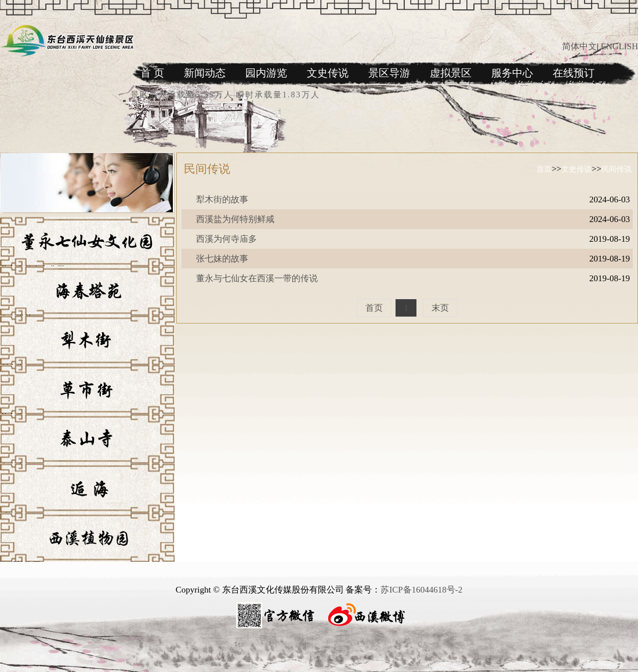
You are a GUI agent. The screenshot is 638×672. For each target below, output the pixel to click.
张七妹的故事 (222, 259)
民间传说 (617, 169)
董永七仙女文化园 (32, 270)
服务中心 (512, 73)
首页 (544, 169)
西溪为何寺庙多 (226, 239)
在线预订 (574, 73)
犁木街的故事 (222, 199)
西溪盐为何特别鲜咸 (235, 219)
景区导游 (389, 73)
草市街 (12, 418)
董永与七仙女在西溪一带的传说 (257, 278)
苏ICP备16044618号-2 (421, 590)
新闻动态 (205, 73)
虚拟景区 (451, 73)
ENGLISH (619, 46)
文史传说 (328, 73)
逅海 (8, 516)
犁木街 (12, 368)
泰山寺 (12, 467)
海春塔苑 (16, 319)
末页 (440, 308)
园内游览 (266, 73)
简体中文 (579, 46)
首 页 (152, 73)
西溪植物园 (20, 566)
